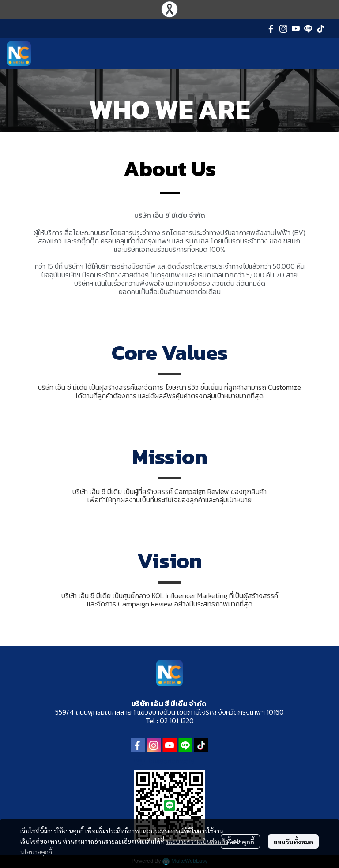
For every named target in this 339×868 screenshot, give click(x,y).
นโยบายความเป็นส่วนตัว (197, 841)
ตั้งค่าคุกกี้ (240, 842)
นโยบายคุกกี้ (36, 852)
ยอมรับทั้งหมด (293, 842)
